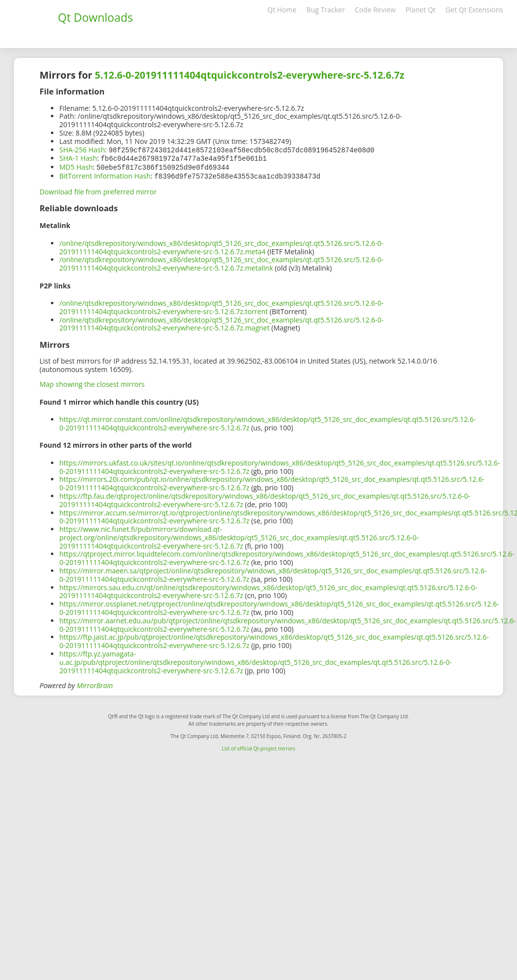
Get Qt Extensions (474, 10)
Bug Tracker (326, 10)
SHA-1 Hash (78, 158)
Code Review (375, 10)
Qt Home (282, 10)
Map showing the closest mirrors (92, 382)
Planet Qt (421, 10)
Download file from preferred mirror (98, 190)
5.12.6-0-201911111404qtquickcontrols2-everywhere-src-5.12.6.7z (250, 75)
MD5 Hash (76, 166)
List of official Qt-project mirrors (259, 747)
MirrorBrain (95, 683)
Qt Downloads (95, 17)
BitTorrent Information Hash (105, 174)
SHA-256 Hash (82, 150)
